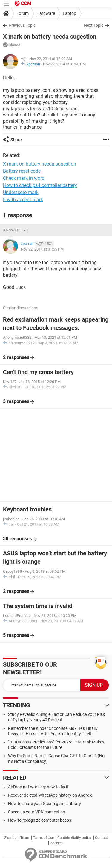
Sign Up (10, 838)
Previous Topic (22, 25)
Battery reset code (22, 171)
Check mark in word (24, 178)
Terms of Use (43, 838)
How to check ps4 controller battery (40, 185)
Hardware (46, 13)
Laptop (69, 13)
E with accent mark (23, 200)
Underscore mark (21, 192)
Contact (101, 838)
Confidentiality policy (74, 838)
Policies (56, 843)
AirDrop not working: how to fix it (38, 787)
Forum (23, 13)
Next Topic (94, 25)
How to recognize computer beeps (40, 820)
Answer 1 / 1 (16, 230)
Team (25, 838)
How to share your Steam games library (45, 804)
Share (16, 140)
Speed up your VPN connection (37, 812)
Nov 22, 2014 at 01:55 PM (64, 64)
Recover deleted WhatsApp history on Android (50, 795)
